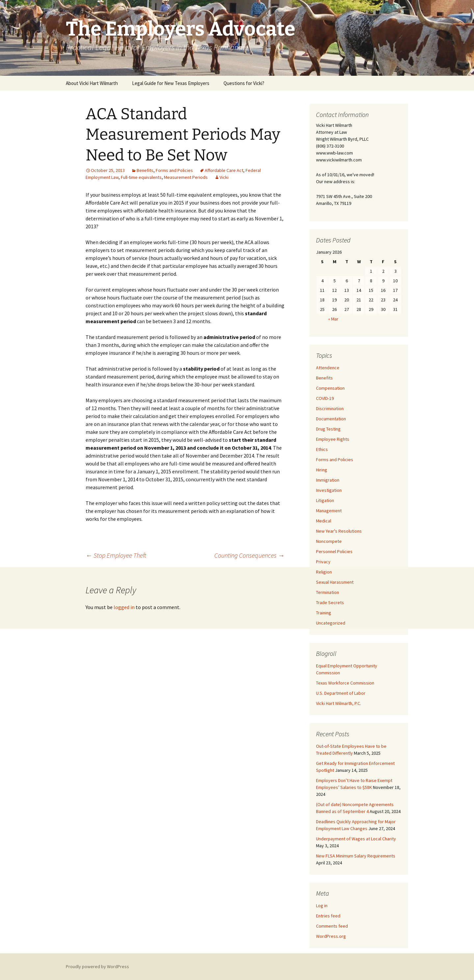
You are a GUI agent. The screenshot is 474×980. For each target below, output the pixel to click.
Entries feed (328, 916)
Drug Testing (328, 429)
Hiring (322, 470)
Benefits (145, 170)
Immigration (328, 480)
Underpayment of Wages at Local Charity (356, 839)
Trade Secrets (330, 602)
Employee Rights (333, 439)
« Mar (333, 319)
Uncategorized (331, 623)
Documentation (331, 419)
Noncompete (329, 541)
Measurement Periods (186, 177)
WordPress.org (331, 936)
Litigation (325, 500)
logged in (124, 607)
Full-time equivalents (141, 177)
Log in (322, 906)
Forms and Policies (174, 170)
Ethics (322, 449)
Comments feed (332, 926)
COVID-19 (325, 398)
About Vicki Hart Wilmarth (92, 83)
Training (324, 613)
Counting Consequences (249, 555)
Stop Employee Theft (116, 555)
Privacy (323, 562)
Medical (324, 521)
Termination (328, 592)
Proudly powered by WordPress (97, 966)
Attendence (328, 368)
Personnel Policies (334, 551)
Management (329, 511)
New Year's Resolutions (339, 531)
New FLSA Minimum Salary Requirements (356, 856)
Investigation (329, 490)
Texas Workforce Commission (345, 683)
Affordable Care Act (224, 170)
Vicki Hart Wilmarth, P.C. (339, 703)
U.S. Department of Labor (341, 693)
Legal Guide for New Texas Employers (171, 83)
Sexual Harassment (335, 582)
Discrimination (330, 408)
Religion (324, 572)
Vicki (224, 177)
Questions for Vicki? (244, 83)
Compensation (330, 388)
